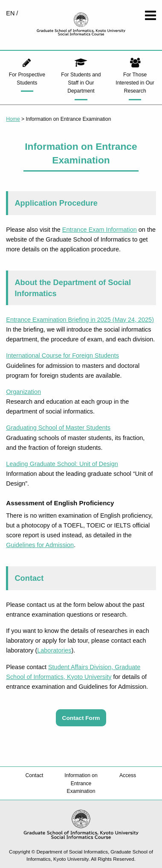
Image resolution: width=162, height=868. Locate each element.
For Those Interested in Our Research (135, 83)
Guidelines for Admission (40, 545)
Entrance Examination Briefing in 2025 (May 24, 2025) (80, 320)
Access (128, 775)
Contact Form (81, 718)
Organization (23, 392)
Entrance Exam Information (100, 230)
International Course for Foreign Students (62, 355)
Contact (34, 775)
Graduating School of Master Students (58, 428)
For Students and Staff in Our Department (81, 83)
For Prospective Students (27, 79)
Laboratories (54, 650)
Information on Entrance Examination (81, 783)
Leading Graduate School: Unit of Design (62, 464)
